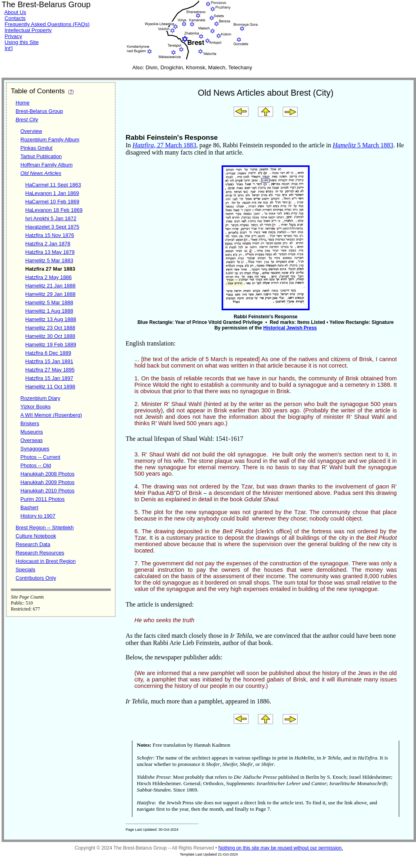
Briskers (30, 423)
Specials (25, 570)
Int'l (8, 48)
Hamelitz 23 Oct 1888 (50, 328)
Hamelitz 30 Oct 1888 (50, 336)
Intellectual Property (28, 30)
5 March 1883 (363, 145)
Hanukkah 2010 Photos (47, 491)
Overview (31, 131)
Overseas (32, 440)
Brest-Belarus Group (39, 111)
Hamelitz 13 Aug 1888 (51, 319)
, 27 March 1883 (164, 145)
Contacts (15, 18)
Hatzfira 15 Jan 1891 (49, 361)
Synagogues (35, 449)
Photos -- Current (40, 457)
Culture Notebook (36, 536)
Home (23, 103)
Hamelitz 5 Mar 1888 (49, 302)
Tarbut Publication (41, 156)
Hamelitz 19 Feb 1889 (51, 345)
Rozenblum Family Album (50, 140)
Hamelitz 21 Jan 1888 (50, 286)
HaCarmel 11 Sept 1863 (53, 185)
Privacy (13, 36)
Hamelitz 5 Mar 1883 (49, 260)
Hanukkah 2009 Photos (47, 482)
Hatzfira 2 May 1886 (48, 277)
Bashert (29, 507)
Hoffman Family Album (47, 165)
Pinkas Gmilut (36, 148)
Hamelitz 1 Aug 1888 (49, 311)
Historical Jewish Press (290, 328)
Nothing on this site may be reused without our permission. (281, 848)
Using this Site (21, 42)
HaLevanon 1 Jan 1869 (52, 193)
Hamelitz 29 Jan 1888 (50, 294)
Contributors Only (36, 578)
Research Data (33, 544)
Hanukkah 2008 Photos (47, 474)
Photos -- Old (36, 465)
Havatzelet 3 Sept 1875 (52, 227)
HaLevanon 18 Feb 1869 (54, 210)
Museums (32, 432)
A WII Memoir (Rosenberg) (51, 415)
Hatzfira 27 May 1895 (50, 370)
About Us (15, 12)
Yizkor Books (35, 407)
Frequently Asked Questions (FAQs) (47, 24)
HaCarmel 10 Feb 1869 (52, 202)
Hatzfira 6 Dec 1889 (48, 353)
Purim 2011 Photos (43, 499)
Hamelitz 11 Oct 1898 (50, 387)
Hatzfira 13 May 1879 (50, 252)
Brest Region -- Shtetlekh (45, 527)
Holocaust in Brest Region (46, 561)
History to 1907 (38, 516)
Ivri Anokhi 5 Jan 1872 (51, 218)
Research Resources (40, 553)
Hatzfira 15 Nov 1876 (50, 235)
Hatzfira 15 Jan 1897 (49, 378)
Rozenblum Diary (40, 398)
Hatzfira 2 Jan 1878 (48, 244)
